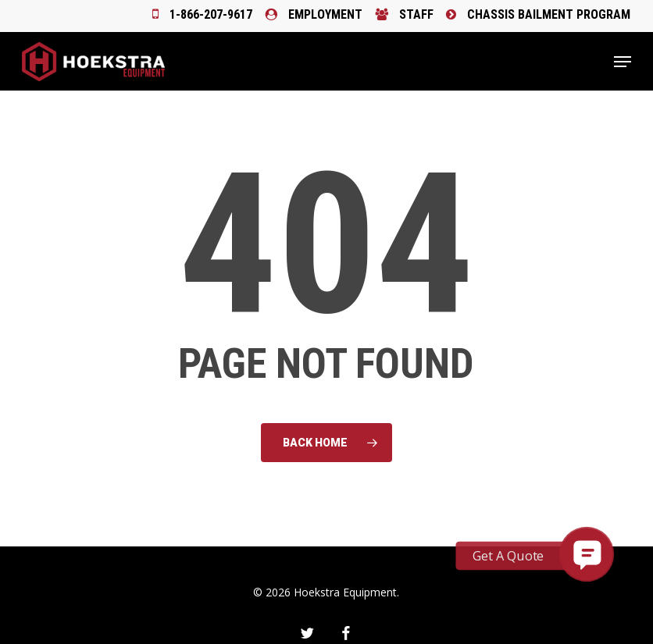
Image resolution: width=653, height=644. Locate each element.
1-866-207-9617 (202, 14)
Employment (314, 14)
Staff (404, 14)
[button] (623, 62)
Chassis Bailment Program (538, 14)
